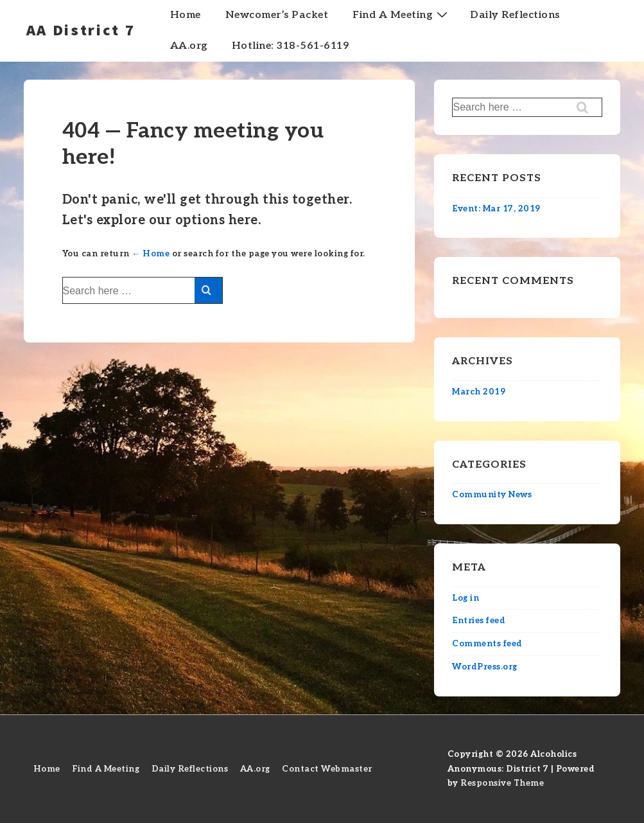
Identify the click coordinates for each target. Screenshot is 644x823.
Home (186, 15)
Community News (492, 495)
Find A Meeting (402, 15)
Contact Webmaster (327, 769)
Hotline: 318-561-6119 (291, 46)
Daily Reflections (515, 15)
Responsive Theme (502, 783)
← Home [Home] (151, 254)
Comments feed (487, 644)
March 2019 (479, 392)
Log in (466, 598)
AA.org (189, 46)
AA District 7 (81, 30)
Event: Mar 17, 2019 (496, 209)
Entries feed (479, 621)
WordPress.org (485, 667)
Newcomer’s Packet (277, 15)
